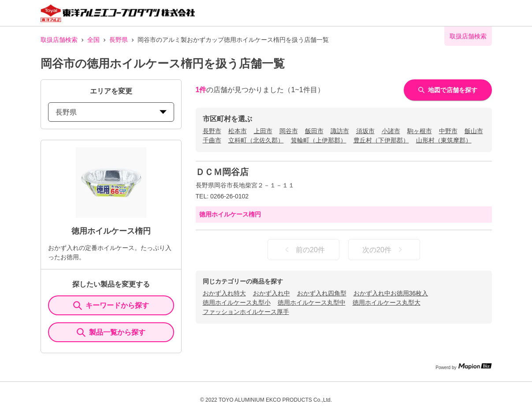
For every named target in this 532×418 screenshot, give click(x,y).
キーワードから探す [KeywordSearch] (111, 306)
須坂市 (365, 131)
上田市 (263, 131)
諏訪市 (340, 131)
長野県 (119, 40)
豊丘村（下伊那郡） (381, 140)
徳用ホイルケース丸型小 (237, 302)
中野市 (448, 131)
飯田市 (314, 131)
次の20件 (384, 250)
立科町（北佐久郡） (256, 140)
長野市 (212, 131)
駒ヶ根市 (420, 131)
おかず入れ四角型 (322, 293)
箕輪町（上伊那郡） (319, 140)
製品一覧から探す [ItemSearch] (111, 332)
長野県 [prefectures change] (111, 112)
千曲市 (212, 140)
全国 (93, 40)
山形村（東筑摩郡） (444, 140)
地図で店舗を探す (448, 90)
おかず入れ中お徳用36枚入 (391, 293)
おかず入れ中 (272, 293)
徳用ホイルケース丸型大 (387, 302)
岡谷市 (289, 131)
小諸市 (391, 131)
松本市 (238, 131)
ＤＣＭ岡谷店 (222, 172)
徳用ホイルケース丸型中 (312, 302)
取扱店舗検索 (59, 40)
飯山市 (474, 131)
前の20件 (303, 250)
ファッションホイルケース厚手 (246, 312)
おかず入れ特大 (224, 293)
